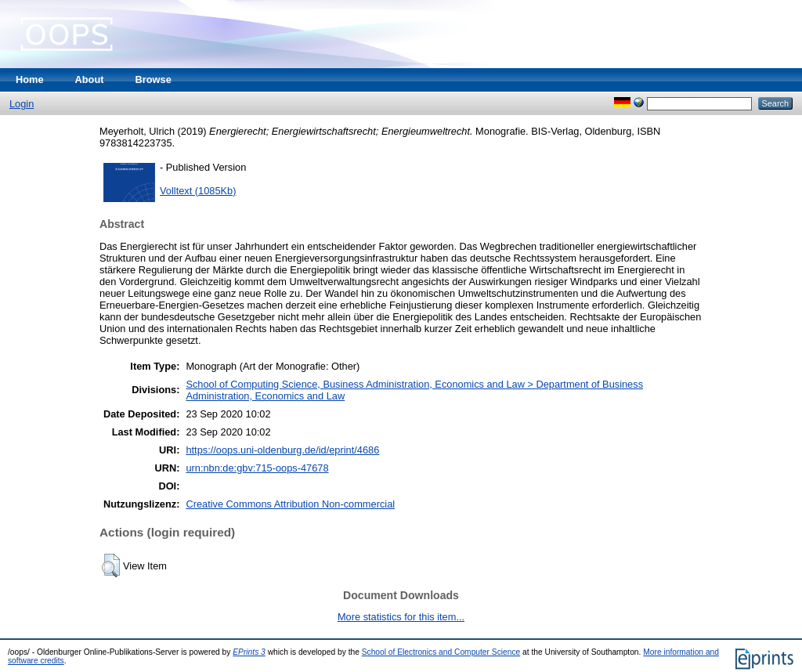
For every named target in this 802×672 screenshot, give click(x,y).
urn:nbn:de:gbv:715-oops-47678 (257, 468)
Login (22, 104)
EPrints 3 (249, 652)
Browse (154, 79)
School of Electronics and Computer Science (441, 652)
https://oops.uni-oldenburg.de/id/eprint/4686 (282, 450)
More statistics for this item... (401, 617)
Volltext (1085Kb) (198, 191)
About (90, 79)
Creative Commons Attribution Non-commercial (290, 504)
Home (30, 79)
